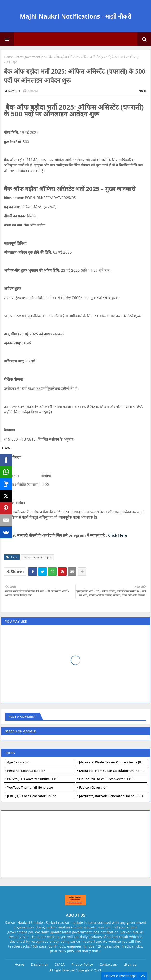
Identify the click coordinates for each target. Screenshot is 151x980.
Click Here (118, 535)
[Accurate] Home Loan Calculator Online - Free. (113, 771)
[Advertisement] (40, 843)
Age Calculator (18, 762)
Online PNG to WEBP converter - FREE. (107, 779)
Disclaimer (39, 964)
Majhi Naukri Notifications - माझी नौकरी (75, 16)
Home (8, 57)
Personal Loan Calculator (26, 771)
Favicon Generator (93, 787)
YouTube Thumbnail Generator (30, 787)
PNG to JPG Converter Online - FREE (33, 779)
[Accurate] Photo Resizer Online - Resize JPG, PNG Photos (113, 762)
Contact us (108, 964)
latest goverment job (31, 57)
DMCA (60, 964)
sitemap (130, 964)
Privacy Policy (82, 964)
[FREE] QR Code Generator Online (32, 796)
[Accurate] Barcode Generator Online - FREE (111, 796)
